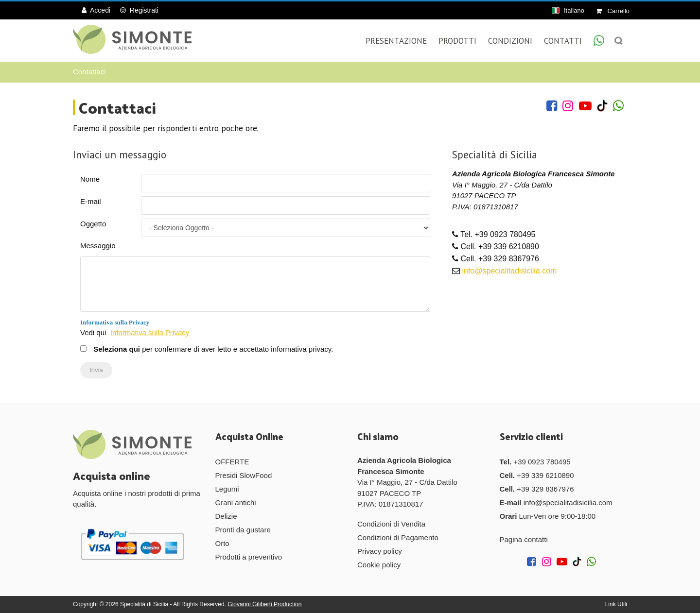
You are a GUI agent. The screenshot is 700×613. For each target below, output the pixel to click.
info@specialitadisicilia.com (509, 271)
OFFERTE (232, 462)
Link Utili (616, 604)
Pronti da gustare (243, 530)
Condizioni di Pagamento (398, 537)
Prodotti (457, 41)
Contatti (563, 41)
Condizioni (510, 41)
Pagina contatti (524, 539)
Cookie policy (379, 565)
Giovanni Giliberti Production (264, 604)
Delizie (226, 516)
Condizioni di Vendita (391, 524)
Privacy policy (380, 551)
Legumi (227, 489)
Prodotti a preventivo (249, 557)
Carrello (613, 11)
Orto (222, 543)
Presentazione (396, 41)
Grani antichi (236, 502)
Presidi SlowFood (244, 475)
